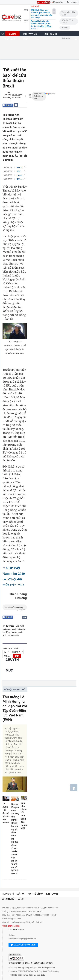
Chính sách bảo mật (11, 926)
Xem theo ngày (11, 648)
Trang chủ (8, 894)
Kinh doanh (53, 894)
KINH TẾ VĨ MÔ (30, 34)
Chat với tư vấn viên (23, 945)
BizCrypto (66, 38)
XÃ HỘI (12, 34)
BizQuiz (65, 28)
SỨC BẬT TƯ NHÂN (67, 22)
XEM (17, 656)
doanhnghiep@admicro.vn (25, 939)
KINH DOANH (51, 34)
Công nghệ (8, 899)
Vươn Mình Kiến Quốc (68, 13)
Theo (15, 608)
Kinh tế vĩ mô (35, 894)
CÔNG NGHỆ (9, 39)
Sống (21, 899)
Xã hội (30, 96)
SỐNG (25, 39)
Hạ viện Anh (13, 635)
